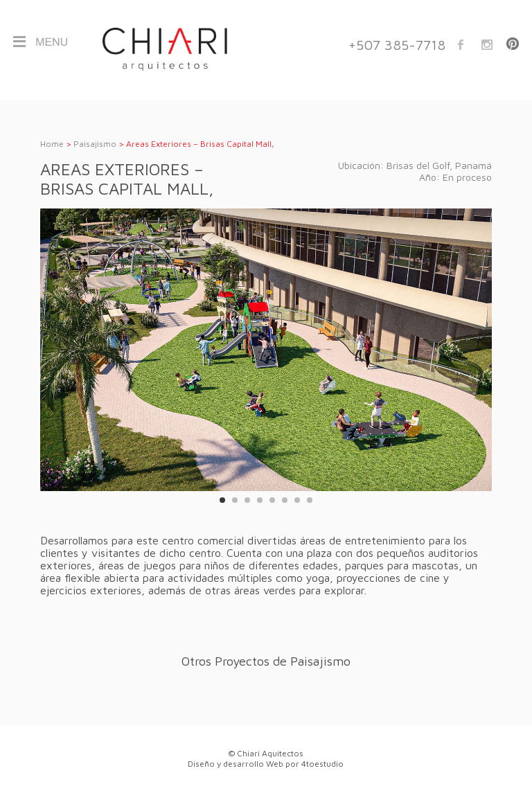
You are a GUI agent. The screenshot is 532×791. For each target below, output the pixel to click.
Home (52, 144)
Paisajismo (95, 144)
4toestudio (322, 764)
